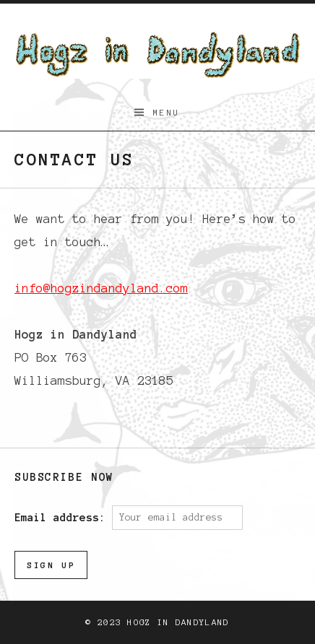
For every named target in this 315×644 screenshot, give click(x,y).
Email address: (63, 517)
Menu (167, 112)
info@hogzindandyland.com (101, 288)
